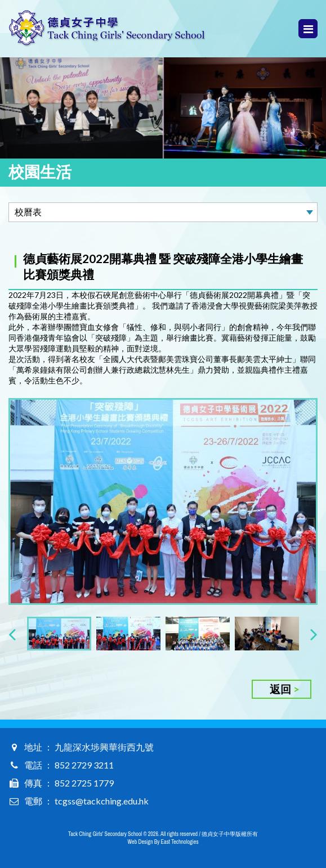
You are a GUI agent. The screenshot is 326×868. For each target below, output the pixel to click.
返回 (280, 689)
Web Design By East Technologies (163, 842)
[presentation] (12, 634)
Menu (308, 29)
